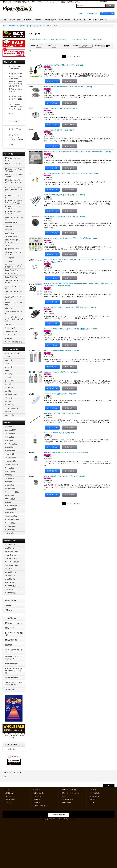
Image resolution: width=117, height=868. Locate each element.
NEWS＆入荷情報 (94, 793)
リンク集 (92, 803)
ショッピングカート (11, 799)
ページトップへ (110, 785)
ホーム (7, 790)
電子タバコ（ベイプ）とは (14, 623)
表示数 (33, 46)
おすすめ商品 (37, 803)
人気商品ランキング (39, 806)
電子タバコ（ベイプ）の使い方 (14, 634)
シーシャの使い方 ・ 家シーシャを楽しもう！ (13, 684)
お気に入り (9, 803)
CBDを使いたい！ (11, 690)
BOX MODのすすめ (11, 664)
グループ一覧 (37, 796)
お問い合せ (8, 610)
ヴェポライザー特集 (11, 678)
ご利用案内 (8, 605)
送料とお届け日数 (11, 640)
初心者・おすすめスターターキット (14, 651)
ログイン (81, 14)
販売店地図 (8, 645)
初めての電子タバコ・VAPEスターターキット (14, 658)
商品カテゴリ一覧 (39, 793)
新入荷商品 (37, 799)
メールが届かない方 (11, 618)
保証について (9, 628)
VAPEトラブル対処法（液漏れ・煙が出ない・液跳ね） (13, 671)
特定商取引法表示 (11, 600)
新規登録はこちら (92, 14)
